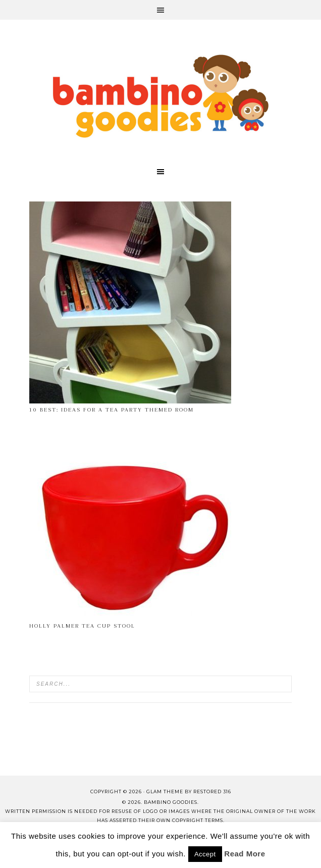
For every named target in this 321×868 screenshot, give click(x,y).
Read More (245, 854)
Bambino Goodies (161, 96)
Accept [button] (205, 854)
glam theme (165, 792)
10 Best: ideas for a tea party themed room (112, 410)
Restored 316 (212, 792)
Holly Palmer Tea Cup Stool (82, 626)
